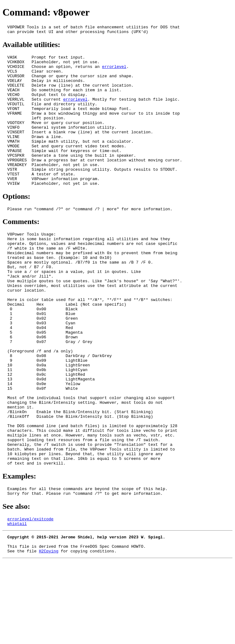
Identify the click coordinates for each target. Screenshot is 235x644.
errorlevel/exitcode (31, 597)
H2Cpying (49, 634)
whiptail (17, 603)
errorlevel (114, 71)
